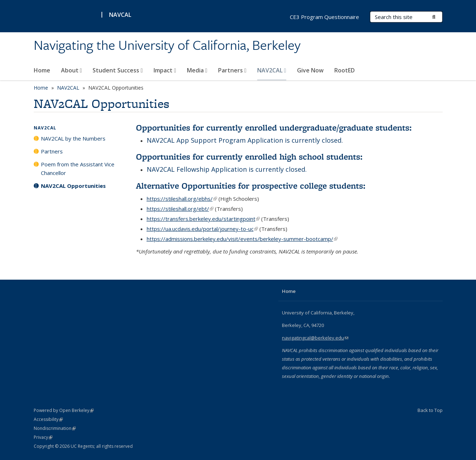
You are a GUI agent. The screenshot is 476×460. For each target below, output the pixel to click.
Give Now (310, 70)
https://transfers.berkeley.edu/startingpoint (203, 219)
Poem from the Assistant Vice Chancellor (78, 169)
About (72, 70)
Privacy (43, 437)
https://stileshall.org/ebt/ (180, 209)
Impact (165, 70)
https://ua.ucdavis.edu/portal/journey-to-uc (202, 229)
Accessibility (48, 419)
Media (197, 70)
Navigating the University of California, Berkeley (167, 46)
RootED (345, 70)
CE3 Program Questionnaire (324, 17)
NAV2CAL (272, 70)
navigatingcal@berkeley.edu (315, 338)
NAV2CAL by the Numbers (73, 138)
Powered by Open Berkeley (64, 410)
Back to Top (430, 410)
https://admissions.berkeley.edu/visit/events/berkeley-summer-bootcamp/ (242, 239)
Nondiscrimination (55, 428)
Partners (232, 70)
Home (42, 70)
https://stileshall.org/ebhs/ (182, 199)
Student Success (118, 70)
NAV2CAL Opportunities (73, 186)
